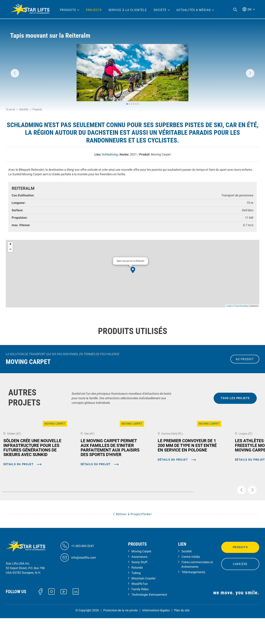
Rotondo (137, 594)
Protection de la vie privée (121, 636)
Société (187, 577)
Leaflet (229, 306)
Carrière (240, 590)
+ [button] (10, 244)
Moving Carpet (141, 577)
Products (68, 10)
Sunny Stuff (139, 588)
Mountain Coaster (144, 604)
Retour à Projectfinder (132, 540)
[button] (15, 73)
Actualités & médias (194, 10)
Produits (240, 573)
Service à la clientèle (128, 10)
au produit (245, 359)
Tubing (136, 599)
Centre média (191, 583)
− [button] (10, 249)
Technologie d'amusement (149, 621)
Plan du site (182, 636)
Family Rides (140, 615)
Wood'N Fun (140, 610)
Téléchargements (193, 598)
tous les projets (235, 398)
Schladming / (111, 154)
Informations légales (156, 636)
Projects (94, 10)
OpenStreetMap (242, 306)
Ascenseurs (139, 583)
